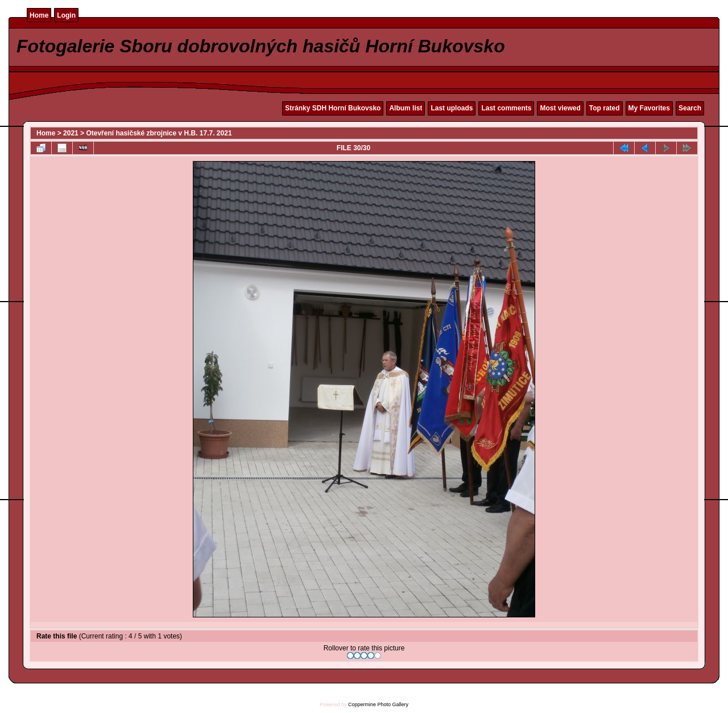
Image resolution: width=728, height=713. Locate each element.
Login (66, 15)
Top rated (605, 108)
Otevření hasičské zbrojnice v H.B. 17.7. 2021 (159, 133)
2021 (71, 133)
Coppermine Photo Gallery (378, 704)
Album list (406, 108)
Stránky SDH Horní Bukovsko (333, 108)
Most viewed (560, 108)
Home (39, 15)
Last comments (506, 108)
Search (690, 108)
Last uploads (452, 108)
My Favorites (649, 108)
